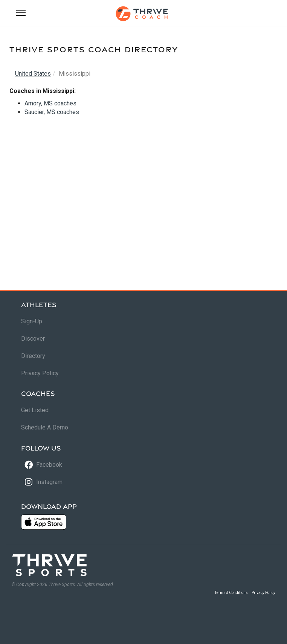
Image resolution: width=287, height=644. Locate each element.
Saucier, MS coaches (52, 112)
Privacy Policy (40, 373)
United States (33, 74)
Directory (33, 356)
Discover (33, 339)
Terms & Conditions (231, 593)
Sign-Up (32, 321)
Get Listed (35, 410)
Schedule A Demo (45, 427)
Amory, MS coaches (50, 103)
